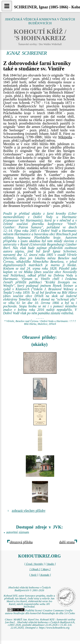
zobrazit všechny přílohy (29, 511)
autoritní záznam (18, 532)
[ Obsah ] (35, 569)
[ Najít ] (33, 575)
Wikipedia (65, 137)
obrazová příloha (21, 542)
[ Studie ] (51, 564)
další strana (67, 542)
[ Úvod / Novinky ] (35, 564)
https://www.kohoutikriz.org (54, 628)
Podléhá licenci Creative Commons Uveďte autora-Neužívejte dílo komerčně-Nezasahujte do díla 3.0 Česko (40, 612)
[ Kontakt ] (45, 575)
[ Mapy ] (46, 569)
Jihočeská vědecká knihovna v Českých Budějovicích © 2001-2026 (29, 589)
